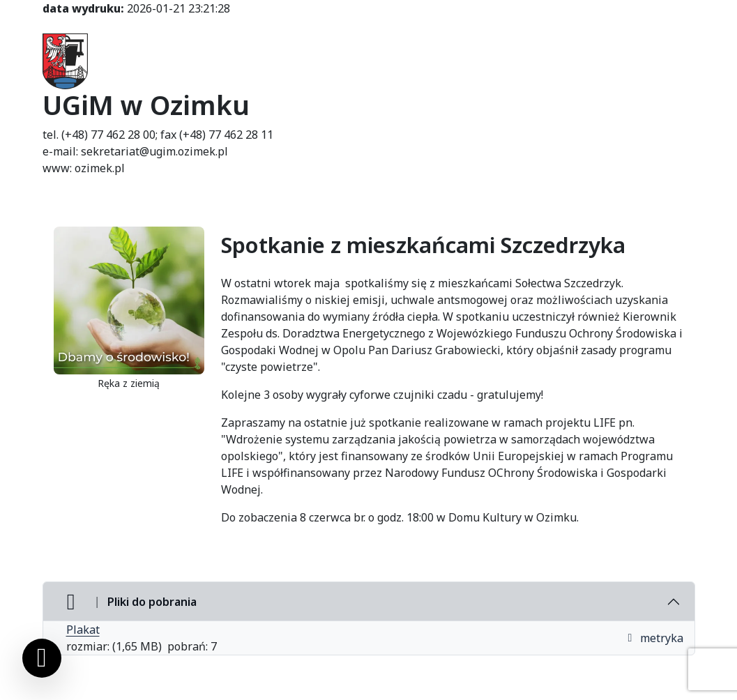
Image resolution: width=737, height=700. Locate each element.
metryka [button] (655, 638)
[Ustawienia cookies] (42, 658)
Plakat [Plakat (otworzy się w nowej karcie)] (83, 630)
